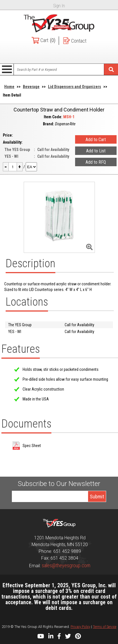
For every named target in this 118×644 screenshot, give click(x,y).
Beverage (31, 87)
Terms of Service (105, 627)
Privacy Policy (80, 627)
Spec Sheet (32, 446)
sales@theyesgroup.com (66, 565)
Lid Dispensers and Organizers (75, 87)
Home (9, 87)
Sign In (59, 6)
